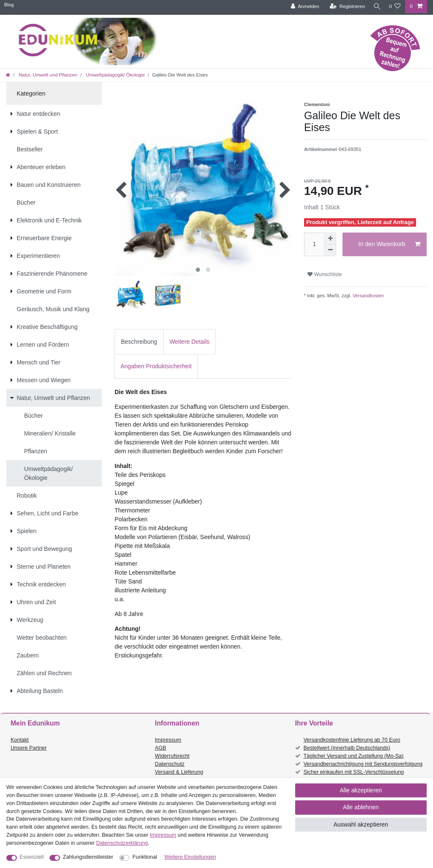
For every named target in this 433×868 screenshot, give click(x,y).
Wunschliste (325, 274)
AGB (160, 748)
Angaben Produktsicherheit (156, 366)
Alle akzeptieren (361, 790)
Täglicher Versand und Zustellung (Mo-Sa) (354, 756)
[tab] (139, 341)
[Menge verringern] (330, 250)
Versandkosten (368, 296)
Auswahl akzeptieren (361, 824)
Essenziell (32, 857)
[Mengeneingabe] (314, 244)
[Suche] (376, 7)
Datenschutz (170, 764)
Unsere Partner (29, 748)
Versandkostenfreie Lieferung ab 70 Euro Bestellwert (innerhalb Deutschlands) (352, 744)
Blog (9, 5)
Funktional (145, 857)
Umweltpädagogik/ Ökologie (115, 75)
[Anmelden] (303, 7)
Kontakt (20, 740)
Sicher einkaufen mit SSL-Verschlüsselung (354, 772)
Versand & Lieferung (179, 772)
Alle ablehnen (361, 807)
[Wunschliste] (395, 7)
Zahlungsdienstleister (88, 857)
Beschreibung (139, 342)
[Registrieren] (345, 7)
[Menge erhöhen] (330, 238)
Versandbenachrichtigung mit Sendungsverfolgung (363, 764)
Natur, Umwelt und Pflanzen (47, 75)
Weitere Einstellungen (190, 857)
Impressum (168, 740)
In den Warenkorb (389, 244)
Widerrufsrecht (172, 756)
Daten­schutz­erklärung (122, 843)
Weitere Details (190, 342)
